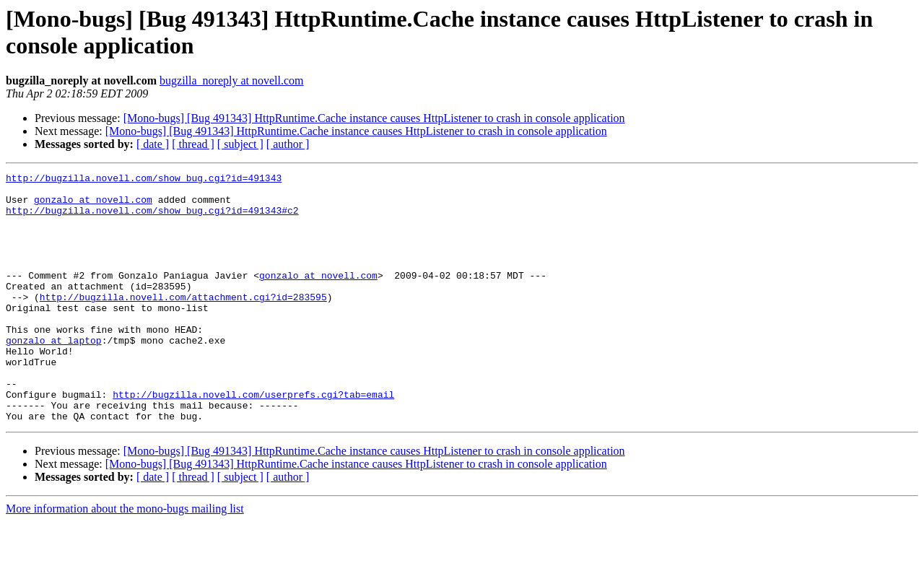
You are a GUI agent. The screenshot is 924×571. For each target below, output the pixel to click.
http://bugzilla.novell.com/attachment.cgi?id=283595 (183, 323)
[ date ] (153, 144)
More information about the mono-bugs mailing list (125, 558)
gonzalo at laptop (54, 375)
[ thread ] (193, 144)
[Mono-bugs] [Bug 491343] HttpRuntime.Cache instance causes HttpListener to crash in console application (374, 118)
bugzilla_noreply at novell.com (232, 80)
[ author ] (288, 144)
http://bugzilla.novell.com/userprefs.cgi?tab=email (253, 440)
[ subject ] (240, 144)
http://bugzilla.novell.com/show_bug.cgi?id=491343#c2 (152, 219)
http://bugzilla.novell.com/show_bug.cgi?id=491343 (144, 180)
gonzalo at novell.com (93, 206)
